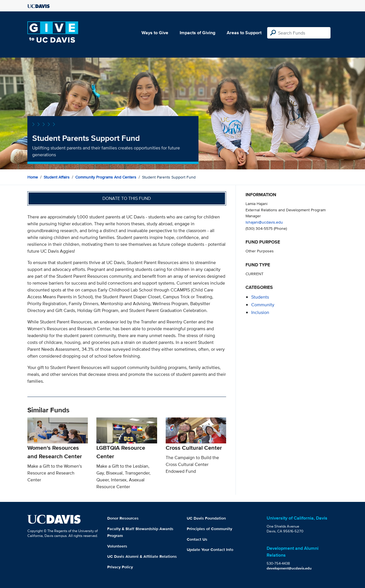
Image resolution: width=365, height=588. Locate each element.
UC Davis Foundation (206, 518)
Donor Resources (123, 518)
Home (33, 177)
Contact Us (197, 539)
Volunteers (117, 546)
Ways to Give (155, 33)
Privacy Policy (120, 567)
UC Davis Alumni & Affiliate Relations (142, 556)
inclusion (260, 312)
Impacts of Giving (197, 33)
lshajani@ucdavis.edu (264, 222)
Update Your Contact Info (210, 550)
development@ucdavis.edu (289, 568)
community (263, 305)
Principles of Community (209, 529)
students (260, 297)
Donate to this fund (127, 198)
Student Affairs (57, 177)
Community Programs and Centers (106, 177)
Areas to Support (244, 33)
